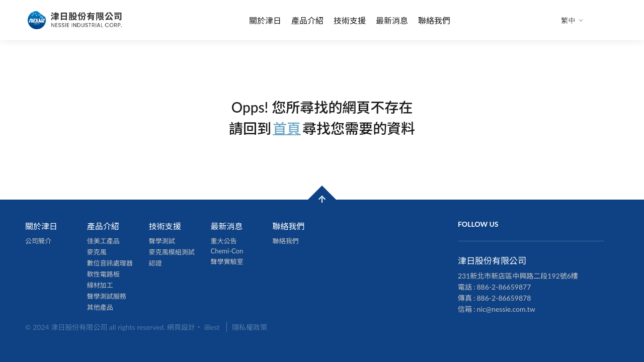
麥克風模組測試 (172, 252)
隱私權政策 (250, 327)
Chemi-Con (227, 251)
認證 (155, 263)
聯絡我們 (434, 20)
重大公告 (224, 241)
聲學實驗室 (227, 261)
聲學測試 (162, 241)
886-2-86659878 (504, 298)
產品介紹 (307, 20)
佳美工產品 (103, 241)
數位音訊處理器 (110, 263)
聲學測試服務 (107, 296)
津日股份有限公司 (75, 20)
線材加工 (100, 285)
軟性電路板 (103, 274)
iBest (212, 327)
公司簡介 (38, 241)
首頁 (287, 128)
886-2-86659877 (504, 287)
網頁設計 (181, 327)
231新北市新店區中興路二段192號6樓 (518, 276)
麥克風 (97, 252)
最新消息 (392, 20)
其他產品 (100, 307)
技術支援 (350, 20)
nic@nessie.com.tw (506, 309)
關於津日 (265, 20)
